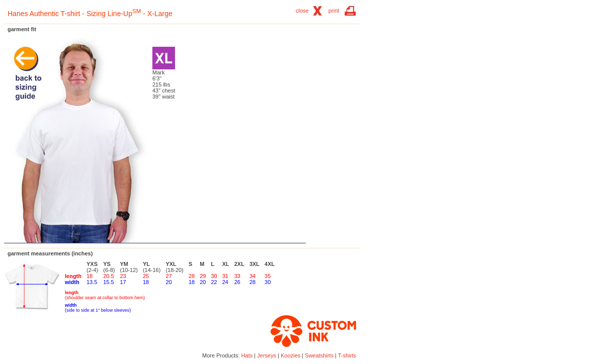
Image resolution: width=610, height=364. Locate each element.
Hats (247, 355)
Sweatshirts (319, 355)
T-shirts (347, 355)
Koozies (290, 355)
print (334, 11)
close (302, 11)
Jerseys (267, 355)
